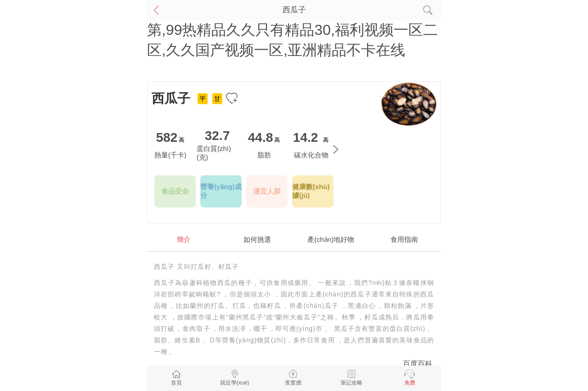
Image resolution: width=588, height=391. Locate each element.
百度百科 (418, 364)
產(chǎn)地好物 (331, 239)
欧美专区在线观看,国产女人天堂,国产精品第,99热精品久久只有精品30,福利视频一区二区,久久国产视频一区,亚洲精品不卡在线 (292, 30)
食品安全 (175, 191)
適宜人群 (267, 191)
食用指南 (404, 239)
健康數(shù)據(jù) (311, 191)
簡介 (184, 239)
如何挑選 (257, 239)
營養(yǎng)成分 (221, 191)
